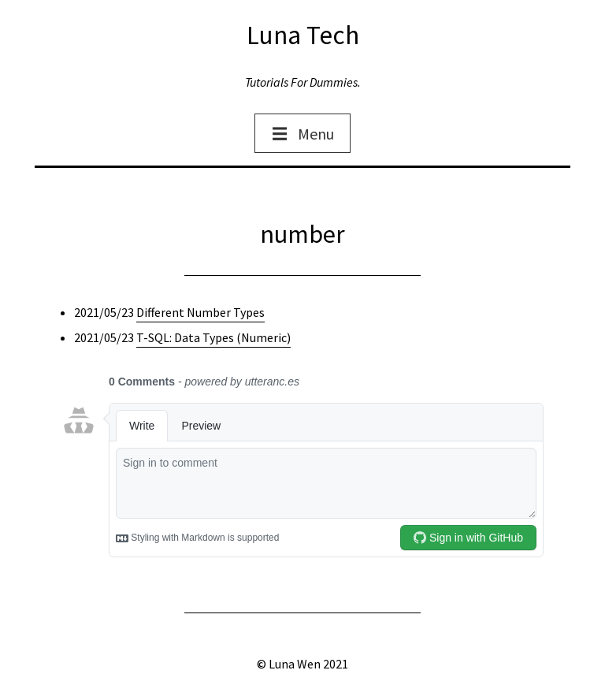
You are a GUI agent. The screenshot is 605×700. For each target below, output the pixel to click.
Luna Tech (303, 35)
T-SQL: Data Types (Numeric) (213, 337)
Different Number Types (200, 312)
